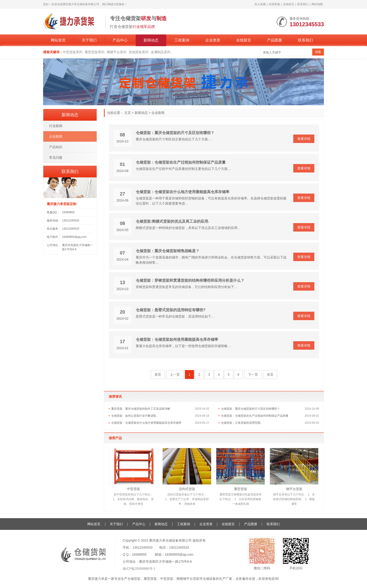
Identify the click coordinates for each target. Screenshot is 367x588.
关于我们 (89, 40)
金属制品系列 (161, 52)
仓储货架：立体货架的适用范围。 (242, 423)
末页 (270, 375)
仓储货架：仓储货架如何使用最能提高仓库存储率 (177, 339)
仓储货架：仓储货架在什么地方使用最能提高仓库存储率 (183, 192)
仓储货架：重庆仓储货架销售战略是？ (168, 251)
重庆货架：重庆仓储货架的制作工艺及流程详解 (141, 409)
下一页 (253, 375)
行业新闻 (56, 126)
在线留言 (289, 4)
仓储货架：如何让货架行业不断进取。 (135, 416)
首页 (158, 375)
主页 (128, 113)
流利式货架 (187, 489)
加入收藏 (260, 4)
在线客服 (274, 4)
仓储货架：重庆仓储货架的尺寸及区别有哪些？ (175, 133)
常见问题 (56, 157)
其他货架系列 (139, 52)
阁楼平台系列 (117, 52)
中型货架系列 (73, 52)
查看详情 (304, 139)
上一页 (175, 375)
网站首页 (58, 40)
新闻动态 (151, 40)
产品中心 (120, 40)
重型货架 (241, 489)
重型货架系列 (95, 52)
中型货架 (133, 489)
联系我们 (303, 4)
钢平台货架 (294, 489)
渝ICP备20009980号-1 (139, 569)
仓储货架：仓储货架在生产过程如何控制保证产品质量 (181, 162)
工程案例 (182, 40)
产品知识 (56, 147)
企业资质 (213, 40)
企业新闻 (158, 113)
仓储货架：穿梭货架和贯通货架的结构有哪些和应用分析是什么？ (190, 280)
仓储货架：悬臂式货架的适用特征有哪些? (171, 310)
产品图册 (275, 40)
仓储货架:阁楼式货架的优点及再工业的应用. (172, 221)
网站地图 (317, 4)
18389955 (68, 212)
